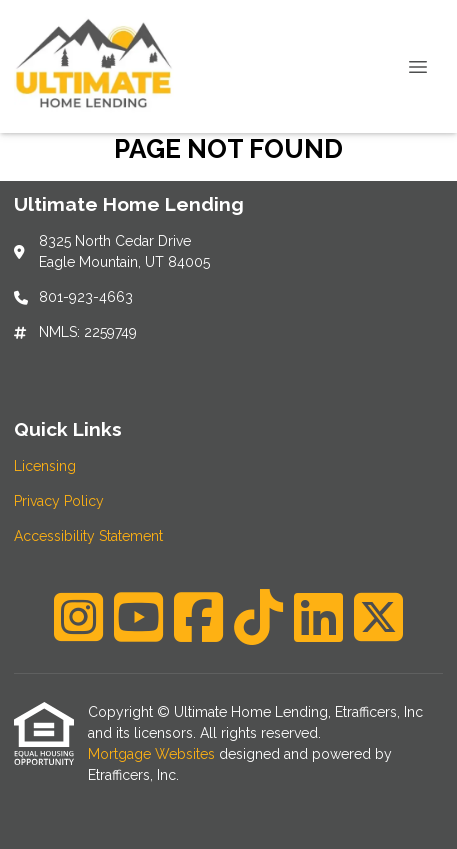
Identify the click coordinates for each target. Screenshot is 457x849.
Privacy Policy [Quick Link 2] (59, 501)
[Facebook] (198, 617)
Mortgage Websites (153, 754)
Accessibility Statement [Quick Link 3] (88, 536)
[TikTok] (258, 617)
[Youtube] (138, 617)
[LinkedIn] (318, 617)
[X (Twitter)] (378, 617)
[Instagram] (78, 617)
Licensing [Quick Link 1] (45, 466)
